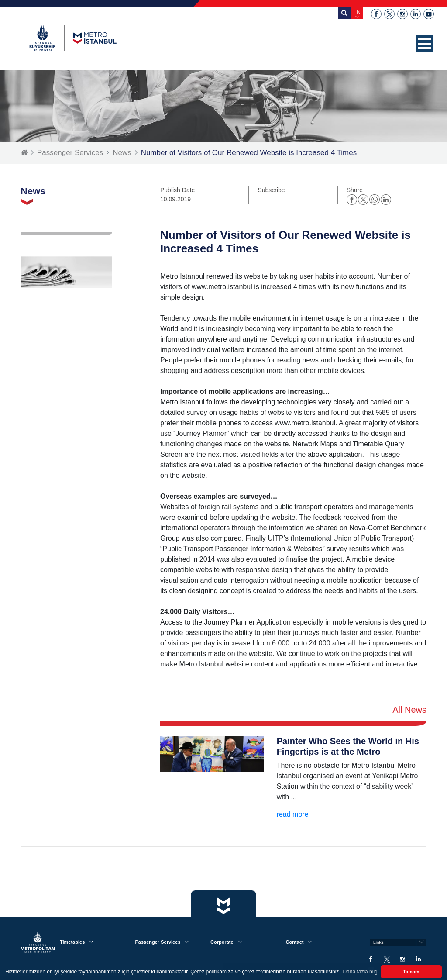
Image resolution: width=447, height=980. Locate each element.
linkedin (416, 14)
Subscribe (271, 190)
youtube (429, 14)
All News (409, 710)
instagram (402, 14)
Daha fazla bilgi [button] (361, 972)
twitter (389, 14)
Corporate (222, 942)
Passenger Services (70, 153)
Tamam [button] (411, 972)
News (122, 153)
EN (357, 12)
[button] (425, 44)
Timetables (72, 942)
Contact (294, 942)
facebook (376, 14)
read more (293, 814)
